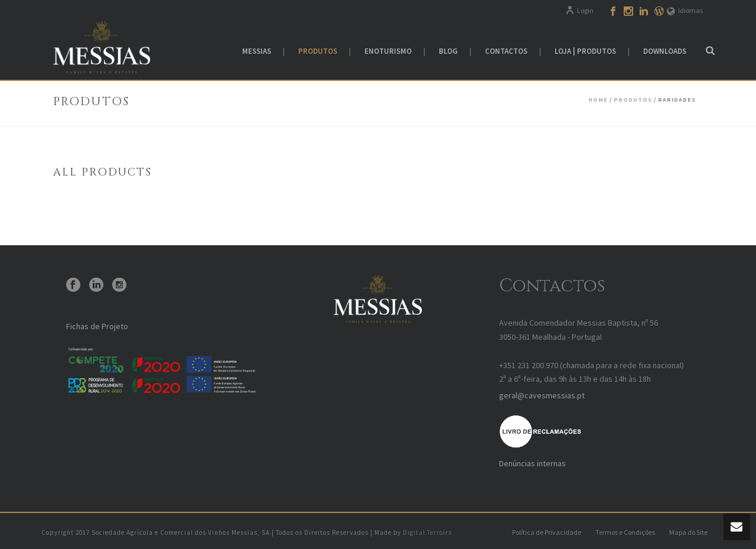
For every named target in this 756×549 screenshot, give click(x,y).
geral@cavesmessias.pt (542, 395)
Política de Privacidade (547, 532)
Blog (448, 51)
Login (579, 10)
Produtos (318, 51)
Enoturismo (388, 51)
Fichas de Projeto (97, 326)
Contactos (506, 51)
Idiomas (685, 10)
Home (598, 100)
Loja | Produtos (585, 51)
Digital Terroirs (427, 532)
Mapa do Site (688, 532)
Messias (257, 51)
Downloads (665, 51)
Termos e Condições (625, 532)
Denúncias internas (532, 463)
